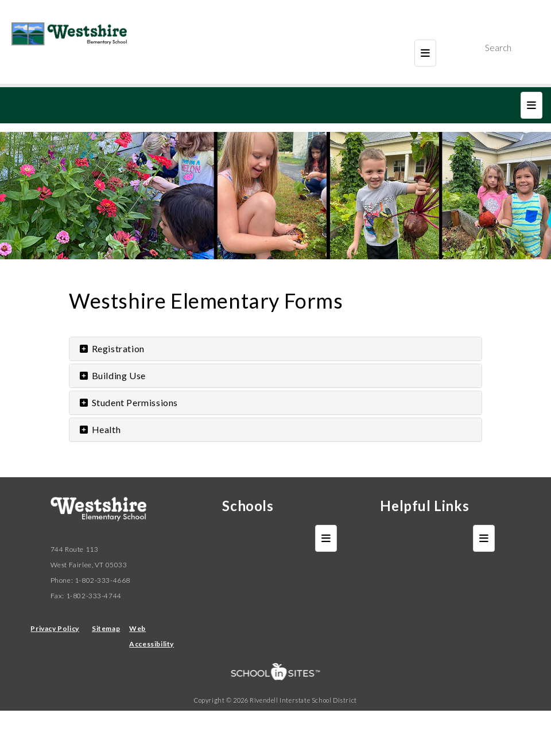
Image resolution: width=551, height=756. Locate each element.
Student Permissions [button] (128, 402)
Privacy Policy (55, 628)
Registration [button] (111, 348)
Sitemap (106, 628)
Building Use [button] (112, 375)
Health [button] (99, 429)
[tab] (275, 349)
